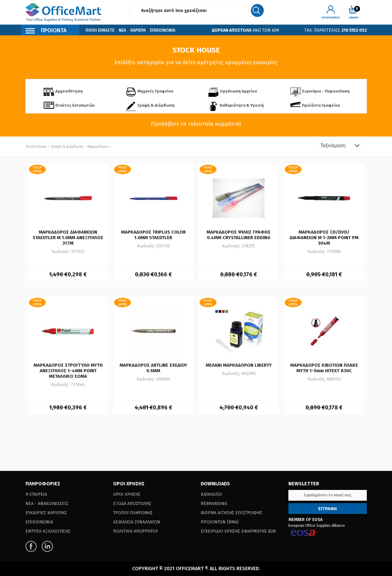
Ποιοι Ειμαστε (100, 30)
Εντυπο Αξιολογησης (48, 531)
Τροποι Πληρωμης (133, 513)
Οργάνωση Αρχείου (238, 91)
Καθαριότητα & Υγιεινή (242, 105)
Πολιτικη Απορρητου (136, 531)
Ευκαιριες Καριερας (46, 513)
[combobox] (340, 147)
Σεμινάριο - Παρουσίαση (326, 91)
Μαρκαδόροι (97, 147)
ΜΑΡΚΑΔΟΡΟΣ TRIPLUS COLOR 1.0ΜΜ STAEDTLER (153, 235)
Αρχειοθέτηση (69, 91)
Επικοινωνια (163, 30)
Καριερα (138, 30)
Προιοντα (46, 31)
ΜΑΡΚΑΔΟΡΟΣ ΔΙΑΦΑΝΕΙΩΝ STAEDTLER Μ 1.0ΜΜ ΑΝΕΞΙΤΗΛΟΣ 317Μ (68, 238)
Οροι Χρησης (127, 494)
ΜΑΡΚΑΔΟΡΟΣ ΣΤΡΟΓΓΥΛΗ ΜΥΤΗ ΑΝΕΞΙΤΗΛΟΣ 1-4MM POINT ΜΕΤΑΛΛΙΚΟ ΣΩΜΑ (68, 371)
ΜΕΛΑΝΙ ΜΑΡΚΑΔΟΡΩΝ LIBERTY (239, 365)
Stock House (36, 147)
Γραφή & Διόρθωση (156, 105)
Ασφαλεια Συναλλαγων (137, 522)
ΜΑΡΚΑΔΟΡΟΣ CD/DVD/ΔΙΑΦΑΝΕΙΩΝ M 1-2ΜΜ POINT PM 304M (324, 238)
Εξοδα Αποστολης (132, 504)
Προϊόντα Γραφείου (321, 105)
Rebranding (214, 504)
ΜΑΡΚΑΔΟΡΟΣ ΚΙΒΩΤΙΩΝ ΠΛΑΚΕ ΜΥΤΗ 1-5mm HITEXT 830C (324, 368)
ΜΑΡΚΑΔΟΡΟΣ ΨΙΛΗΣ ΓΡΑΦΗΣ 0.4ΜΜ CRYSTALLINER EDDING (239, 235)
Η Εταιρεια (36, 494)
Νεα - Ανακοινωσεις (47, 504)
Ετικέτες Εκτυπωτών (75, 105)
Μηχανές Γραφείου (155, 91)
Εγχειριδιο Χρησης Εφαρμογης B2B (238, 531)
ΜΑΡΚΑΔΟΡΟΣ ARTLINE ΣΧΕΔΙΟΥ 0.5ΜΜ (153, 368)
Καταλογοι (211, 494)
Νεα (122, 30)
